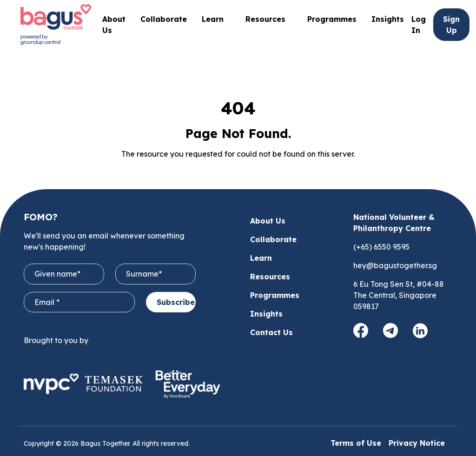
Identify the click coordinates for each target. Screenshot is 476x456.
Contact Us (271, 332)
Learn (261, 258)
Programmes (332, 25)
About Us (268, 221)
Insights (388, 19)
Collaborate (164, 19)
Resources (270, 277)
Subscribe (176, 302)
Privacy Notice (417, 443)
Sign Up (451, 25)
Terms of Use (356, 443)
